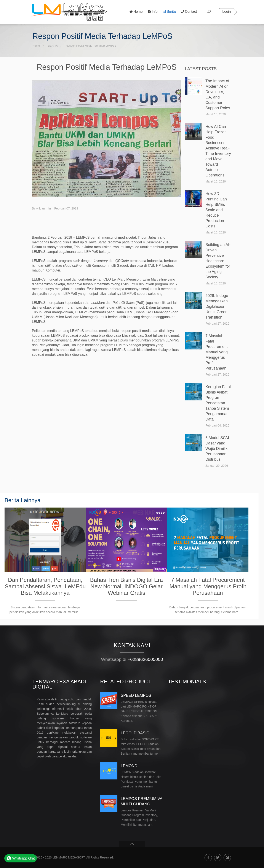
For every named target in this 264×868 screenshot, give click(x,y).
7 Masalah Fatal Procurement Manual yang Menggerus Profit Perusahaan (217, 352)
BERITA (53, 46)
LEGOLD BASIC (135, 733)
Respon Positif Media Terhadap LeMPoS (91, 46)
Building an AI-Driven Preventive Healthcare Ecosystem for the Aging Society (218, 261)
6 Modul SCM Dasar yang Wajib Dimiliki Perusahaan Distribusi (217, 449)
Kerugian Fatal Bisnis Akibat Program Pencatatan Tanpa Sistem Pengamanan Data (218, 403)
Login (226, 12)
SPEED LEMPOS (136, 695)
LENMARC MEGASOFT (69, 857)
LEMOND (129, 766)
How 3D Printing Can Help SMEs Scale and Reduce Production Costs (216, 210)
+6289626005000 (145, 659)
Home (36, 46)
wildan (41, 208)
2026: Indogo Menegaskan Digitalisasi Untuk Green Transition (217, 306)
